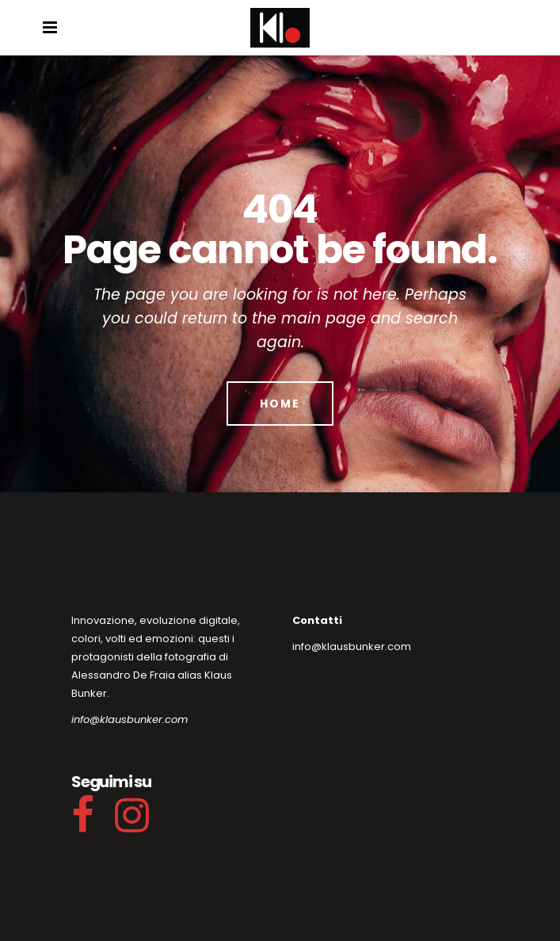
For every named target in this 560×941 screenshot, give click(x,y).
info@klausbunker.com (130, 719)
